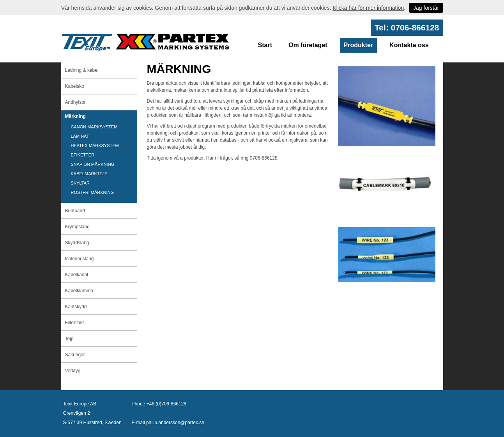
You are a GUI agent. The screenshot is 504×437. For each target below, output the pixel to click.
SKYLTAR (80, 183)
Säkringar (75, 355)
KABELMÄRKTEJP (89, 174)
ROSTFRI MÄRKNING (93, 192)
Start (265, 45)
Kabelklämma (79, 291)
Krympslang (77, 227)
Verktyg (73, 371)
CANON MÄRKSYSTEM (94, 127)
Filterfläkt (75, 323)
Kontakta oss (409, 45)
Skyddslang (77, 243)
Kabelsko (75, 86)
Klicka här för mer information (368, 8)
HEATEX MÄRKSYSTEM (95, 146)
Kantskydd (76, 307)
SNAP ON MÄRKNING (93, 164)
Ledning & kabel (82, 70)
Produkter (359, 45)
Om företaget (308, 45)
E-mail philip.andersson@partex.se (168, 423)
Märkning (75, 116)
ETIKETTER (83, 155)
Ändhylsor (75, 102)
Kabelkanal (77, 275)
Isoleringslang (80, 259)
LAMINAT (80, 136)
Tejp (69, 339)
